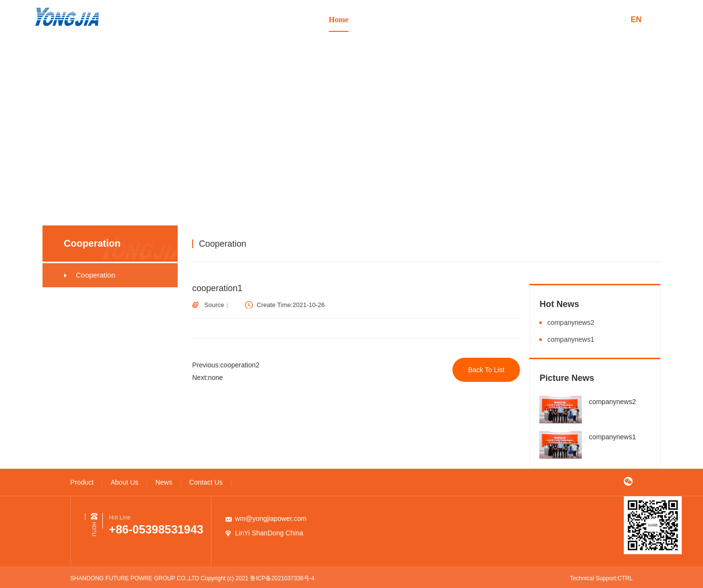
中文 (610, 20)
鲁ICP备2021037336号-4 (282, 578)
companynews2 (570, 322)
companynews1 (570, 339)
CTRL (625, 578)
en (636, 20)
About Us (434, 20)
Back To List (486, 370)
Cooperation (596, 243)
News (481, 20)
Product (386, 20)
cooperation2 (240, 365)
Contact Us (528, 20)
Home (339, 20)
